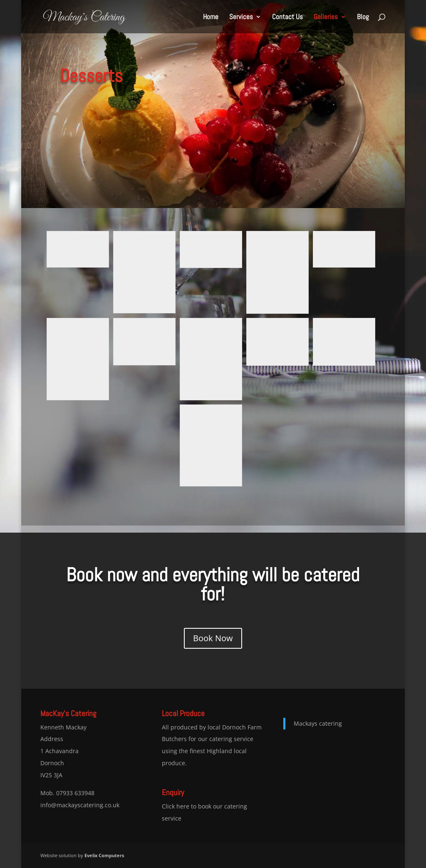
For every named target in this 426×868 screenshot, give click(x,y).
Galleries (326, 17)
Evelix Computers (104, 855)
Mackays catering (318, 723)
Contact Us (287, 17)
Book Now (213, 638)
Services (241, 17)
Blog (363, 17)
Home (211, 17)
